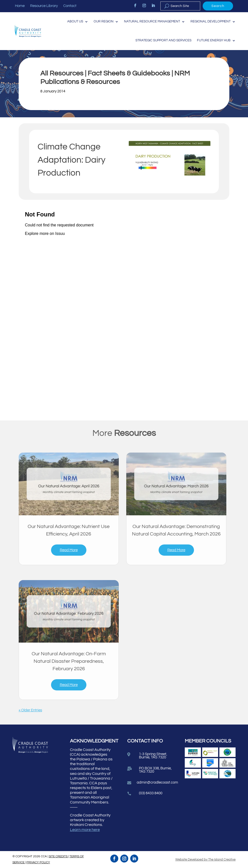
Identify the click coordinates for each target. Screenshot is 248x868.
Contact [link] (70, 6)
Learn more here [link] (85, 830)
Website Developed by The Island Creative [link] (205, 860)
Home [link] (20, 6)
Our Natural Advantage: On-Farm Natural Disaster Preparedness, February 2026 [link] (69, 661)
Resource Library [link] (44, 6)
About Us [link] (75, 22)
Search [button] (218, 6)
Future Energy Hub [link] (214, 40)
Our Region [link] (104, 22)
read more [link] (69, 550)
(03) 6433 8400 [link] (151, 793)
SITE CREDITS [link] (59, 856)
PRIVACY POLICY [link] (38, 862)
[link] (135, 5)
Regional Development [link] (211, 22)
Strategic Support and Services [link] (163, 40)
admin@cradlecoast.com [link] (157, 782)
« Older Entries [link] (30, 710)
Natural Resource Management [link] (152, 22)
